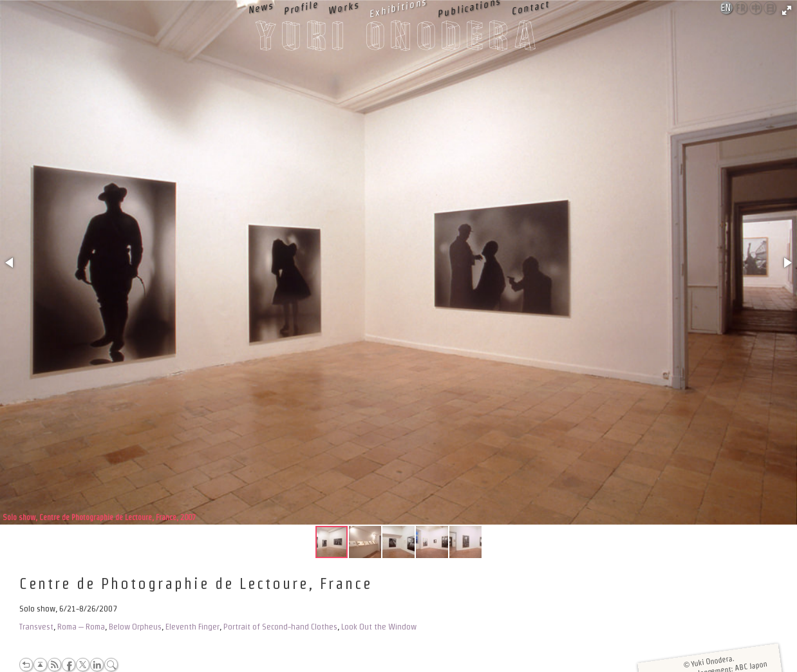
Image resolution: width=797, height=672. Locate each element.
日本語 (770, 8)
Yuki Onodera (398, 39)
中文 (756, 8)
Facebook (69, 665)
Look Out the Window (379, 627)
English (727, 8)
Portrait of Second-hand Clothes (280, 627)
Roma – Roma (81, 627)
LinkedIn (97, 665)
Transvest (36, 627)
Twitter (83, 665)
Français (742, 8)
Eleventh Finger (192, 627)
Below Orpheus (135, 627)
